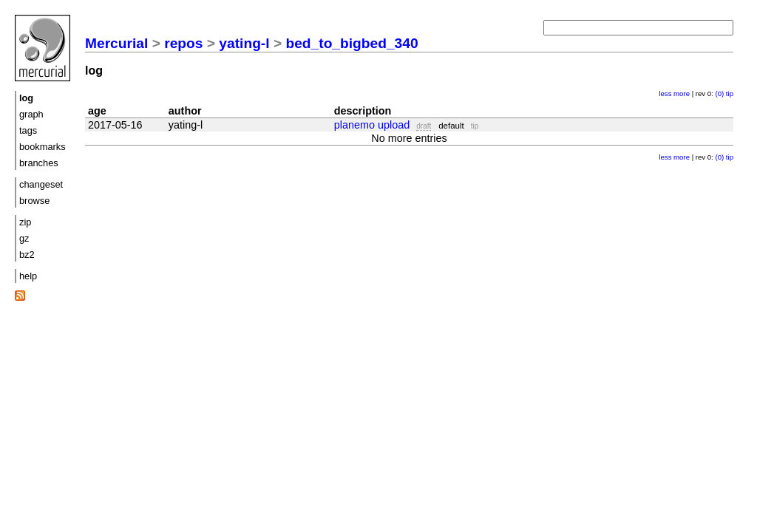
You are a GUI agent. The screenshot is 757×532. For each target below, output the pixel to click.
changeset (41, 184)
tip (730, 93)
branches (39, 163)
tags (28, 130)
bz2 (27, 255)
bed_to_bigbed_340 (352, 43)
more (682, 93)
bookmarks (43, 147)
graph (31, 114)
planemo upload (372, 125)
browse (34, 201)
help (28, 276)
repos (183, 43)
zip (25, 222)
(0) (719, 93)
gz (24, 238)
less (665, 93)
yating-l (244, 43)
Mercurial (116, 43)
